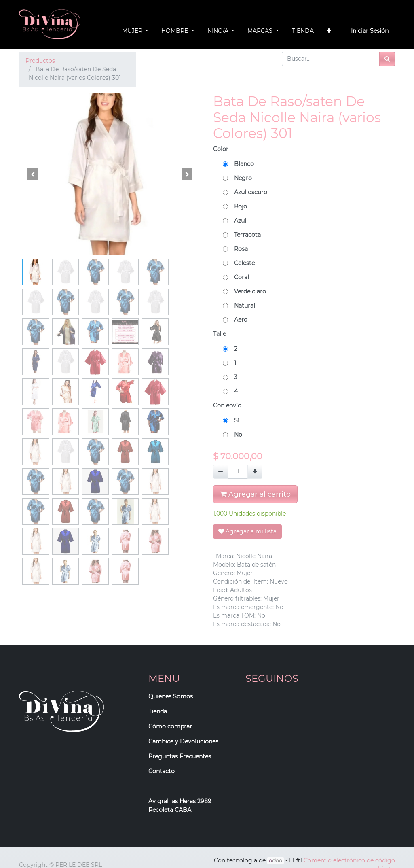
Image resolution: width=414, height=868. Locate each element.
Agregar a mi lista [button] (247, 531)
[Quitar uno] (221, 472)
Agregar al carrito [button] (255, 494)
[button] (329, 31)
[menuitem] (303, 31)
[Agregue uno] (255, 472)
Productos (40, 61)
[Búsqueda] (387, 59)
